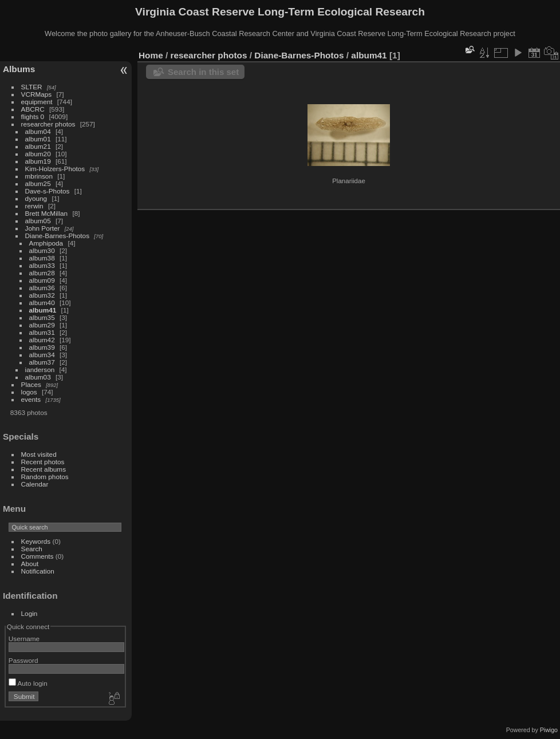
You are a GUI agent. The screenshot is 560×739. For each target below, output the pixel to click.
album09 (42, 280)
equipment (37, 102)
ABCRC (33, 109)
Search (32, 549)
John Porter (43, 228)
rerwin (34, 206)
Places (31, 384)
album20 (38, 154)
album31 (42, 332)
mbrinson (39, 176)
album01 (38, 139)
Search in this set (203, 72)
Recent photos (43, 462)
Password (23, 660)
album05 (38, 221)
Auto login (28, 683)
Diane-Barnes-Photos (58, 236)
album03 (38, 377)
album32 (42, 295)
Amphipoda (46, 243)
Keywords (36, 541)
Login (29, 613)
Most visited (39, 454)
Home (151, 55)
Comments (38, 556)
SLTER (32, 87)
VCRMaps (37, 94)
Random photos (45, 477)
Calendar (35, 484)
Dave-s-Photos (48, 191)
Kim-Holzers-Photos (55, 169)
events (31, 399)
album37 (42, 362)
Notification (38, 571)
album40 (42, 303)
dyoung (36, 198)
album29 (42, 325)
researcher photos (48, 124)
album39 (42, 347)
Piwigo (549, 730)
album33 (42, 265)
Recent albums (44, 469)
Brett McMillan (47, 213)
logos (29, 392)
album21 (38, 146)
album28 (42, 273)
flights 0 (33, 116)
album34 (42, 355)
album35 (42, 317)
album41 (43, 310)
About (30, 564)
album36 (42, 288)
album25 (38, 183)
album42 (42, 340)
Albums (19, 69)
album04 (38, 131)
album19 (38, 161)
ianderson (40, 369)
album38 (42, 258)
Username (24, 639)
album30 (42, 250)
